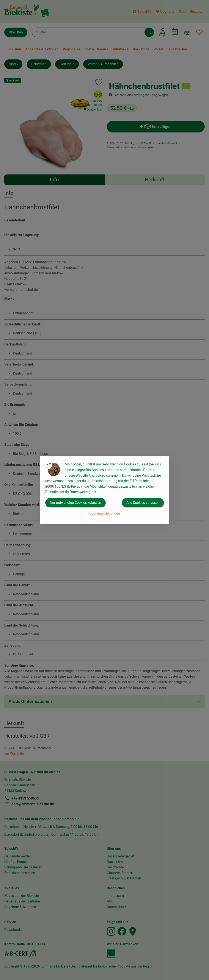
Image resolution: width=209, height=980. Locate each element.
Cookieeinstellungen (105, 513)
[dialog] (104, 490)
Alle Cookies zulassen (143, 503)
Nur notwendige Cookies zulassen (75, 503)
